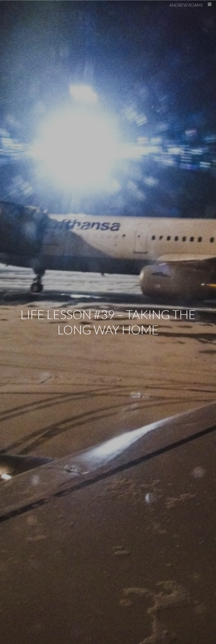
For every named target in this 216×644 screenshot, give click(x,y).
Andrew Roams (185, 5)
